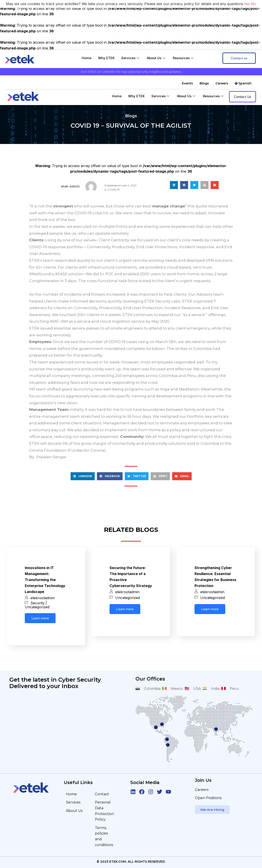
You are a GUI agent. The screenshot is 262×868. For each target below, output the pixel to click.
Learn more (40, 618)
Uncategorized (37, 607)
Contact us (239, 58)
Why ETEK (106, 58)
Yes (247, 4)
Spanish (243, 83)
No (253, 4)
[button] (174, 185)
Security (38, 603)
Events (187, 83)
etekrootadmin (43, 598)
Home (87, 58)
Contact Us (243, 97)
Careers (222, 83)
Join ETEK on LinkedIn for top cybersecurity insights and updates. (131, 72)
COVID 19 (114, 190)
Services (131, 58)
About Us (157, 58)
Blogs (204, 83)
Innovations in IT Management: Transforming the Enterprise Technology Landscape (45, 580)
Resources (184, 58)
